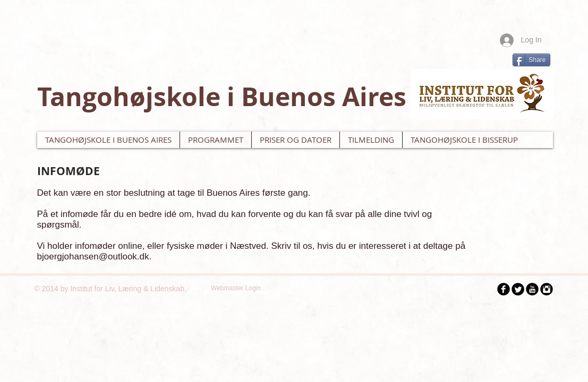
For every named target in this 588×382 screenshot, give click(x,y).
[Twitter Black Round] (518, 289)
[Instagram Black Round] (547, 289)
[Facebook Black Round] (504, 289)
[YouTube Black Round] (532, 289)
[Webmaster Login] (236, 288)
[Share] (531, 60)
